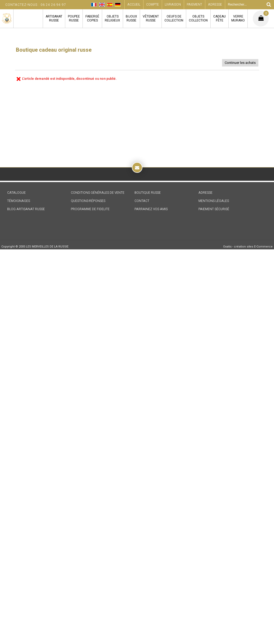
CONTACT (142, 201)
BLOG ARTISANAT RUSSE (26, 209)
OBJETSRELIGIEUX (112, 18)
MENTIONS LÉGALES (214, 201)
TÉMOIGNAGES (19, 201)
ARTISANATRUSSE (54, 18)
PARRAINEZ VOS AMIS (151, 209)
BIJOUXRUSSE (131, 18)
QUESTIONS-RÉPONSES (88, 201)
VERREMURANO (238, 18)
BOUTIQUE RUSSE (148, 193)
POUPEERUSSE (74, 18)
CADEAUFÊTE (219, 18)
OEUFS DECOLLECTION (174, 18)
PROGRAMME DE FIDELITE (90, 209)
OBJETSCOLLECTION (198, 18)
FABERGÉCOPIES (92, 18)
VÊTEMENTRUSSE (151, 18)
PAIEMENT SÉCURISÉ (214, 209)
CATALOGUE (16, 193)
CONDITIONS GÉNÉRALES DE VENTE (98, 193)
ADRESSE (205, 193)
